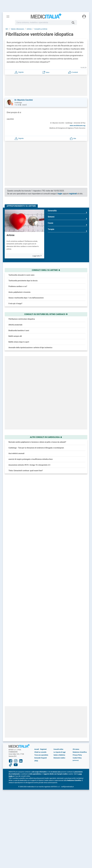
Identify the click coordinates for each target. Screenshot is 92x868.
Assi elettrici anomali (16, 453)
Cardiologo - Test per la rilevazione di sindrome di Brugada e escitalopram (36, 448)
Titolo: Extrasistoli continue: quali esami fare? (26, 471)
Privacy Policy (77, 627)
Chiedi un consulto (40, 624)
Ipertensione (32, 518)
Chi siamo (76, 621)
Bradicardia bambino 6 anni (19, 331)
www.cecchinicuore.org (78, 125)
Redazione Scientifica (80, 624)
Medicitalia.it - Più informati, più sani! (46, 17)
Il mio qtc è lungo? (15, 304)
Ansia (30, 504)
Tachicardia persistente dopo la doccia (23, 281)
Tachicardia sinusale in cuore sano (21, 275)
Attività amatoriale (15, 325)
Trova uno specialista (41, 627)
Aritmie (11, 235)
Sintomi (68, 218)
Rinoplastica (32, 545)
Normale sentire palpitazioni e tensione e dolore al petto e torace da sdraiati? (37, 442)
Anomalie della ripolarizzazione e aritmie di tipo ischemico (30, 348)
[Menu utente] (84, 17)
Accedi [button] (37, 621)
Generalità (68, 212)
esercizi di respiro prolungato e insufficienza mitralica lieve (31, 459)
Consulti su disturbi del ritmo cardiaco (46, 314)
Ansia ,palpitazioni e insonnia (19, 292)
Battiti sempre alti (15, 336)
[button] (19, 72)
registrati (73, 194)
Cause (68, 224)
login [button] (60, 194)
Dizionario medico (59, 630)
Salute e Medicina (59, 627)
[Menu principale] (8, 17)
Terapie (68, 230)
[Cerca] (74, 23)
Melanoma (32, 558)
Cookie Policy (77, 630)
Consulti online (58, 621)
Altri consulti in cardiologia (46, 437)
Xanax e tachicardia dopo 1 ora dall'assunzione (26, 298)
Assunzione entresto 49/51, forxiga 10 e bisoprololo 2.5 (29, 465)
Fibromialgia (32, 531)
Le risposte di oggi (59, 624)
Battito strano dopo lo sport (19, 342)
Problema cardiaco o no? (18, 286)
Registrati (43, 621)
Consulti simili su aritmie (46, 270)
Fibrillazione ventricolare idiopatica (22, 319)
